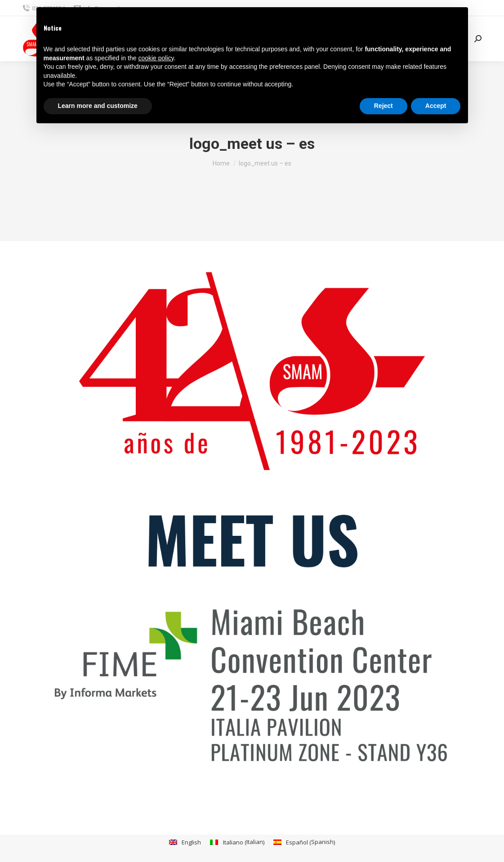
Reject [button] (384, 106)
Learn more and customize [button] (98, 106)
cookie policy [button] (156, 58)
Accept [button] (436, 106)
